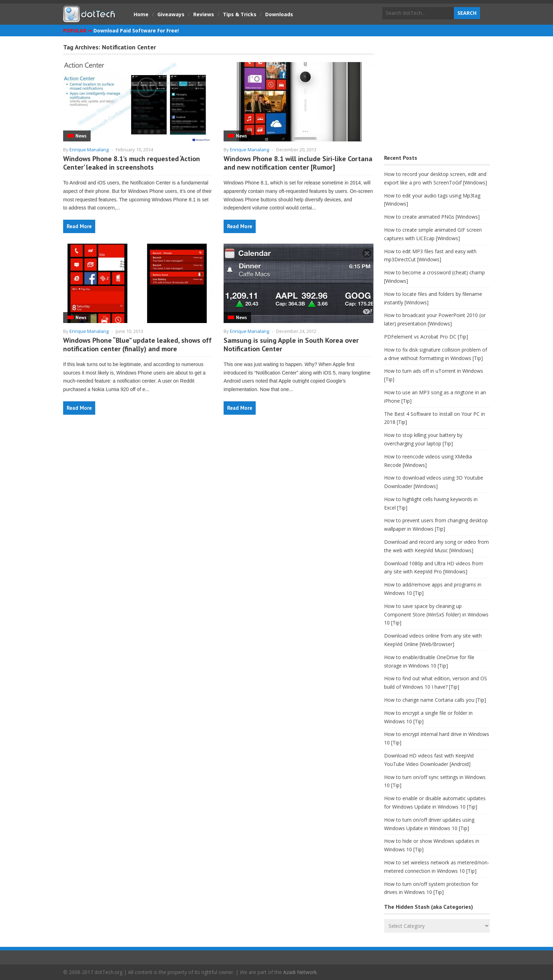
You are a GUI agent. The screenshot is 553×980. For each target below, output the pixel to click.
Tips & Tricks (240, 14)
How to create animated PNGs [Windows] (432, 217)
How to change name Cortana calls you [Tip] (435, 700)
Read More (79, 226)
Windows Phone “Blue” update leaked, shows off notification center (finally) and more (137, 345)
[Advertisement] (437, 97)
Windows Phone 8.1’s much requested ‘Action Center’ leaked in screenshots (132, 163)
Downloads (279, 14)
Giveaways (171, 14)
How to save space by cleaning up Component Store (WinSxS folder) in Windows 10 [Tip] (436, 614)
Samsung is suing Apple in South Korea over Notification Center (291, 345)
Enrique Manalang (89, 150)
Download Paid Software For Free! (136, 31)
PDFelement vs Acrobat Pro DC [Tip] (426, 337)
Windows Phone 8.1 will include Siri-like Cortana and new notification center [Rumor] (298, 163)
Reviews (204, 14)
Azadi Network (300, 972)
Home (141, 14)
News (81, 136)
